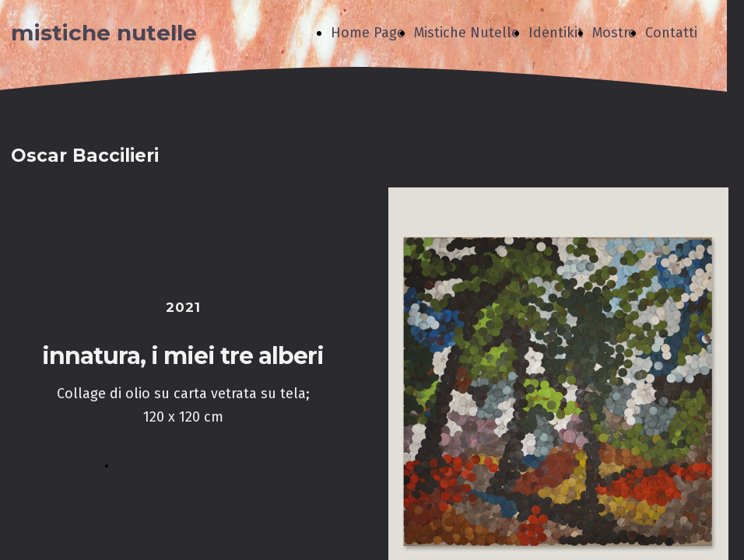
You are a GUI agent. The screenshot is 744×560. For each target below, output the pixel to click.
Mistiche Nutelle (467, 33)
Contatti (671, 33)
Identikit (556, 33)
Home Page (368, 33)
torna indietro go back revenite (194, 465)
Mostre (614, 33)
